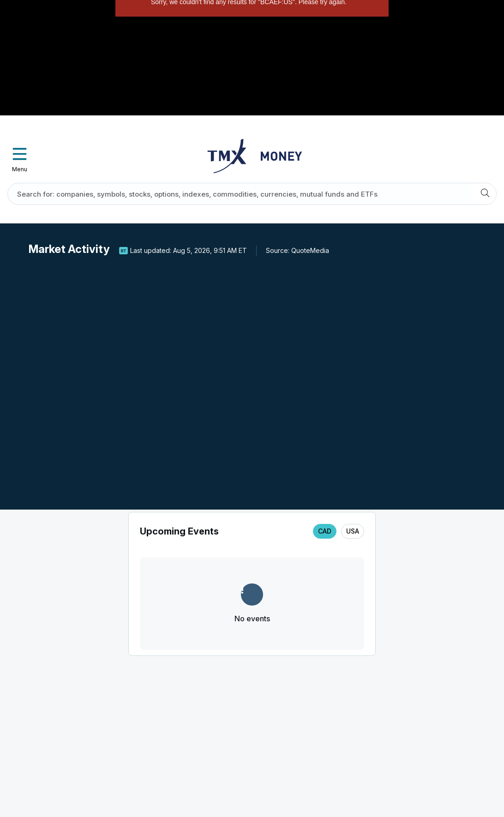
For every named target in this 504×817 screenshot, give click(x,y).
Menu (20, 157)
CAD (325, 531)
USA (353, 531)
